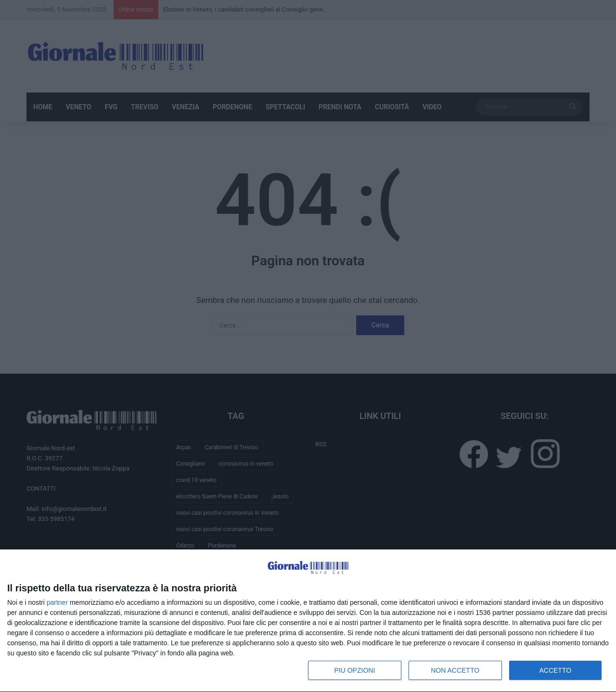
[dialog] (308, 621)
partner (57, 602)
